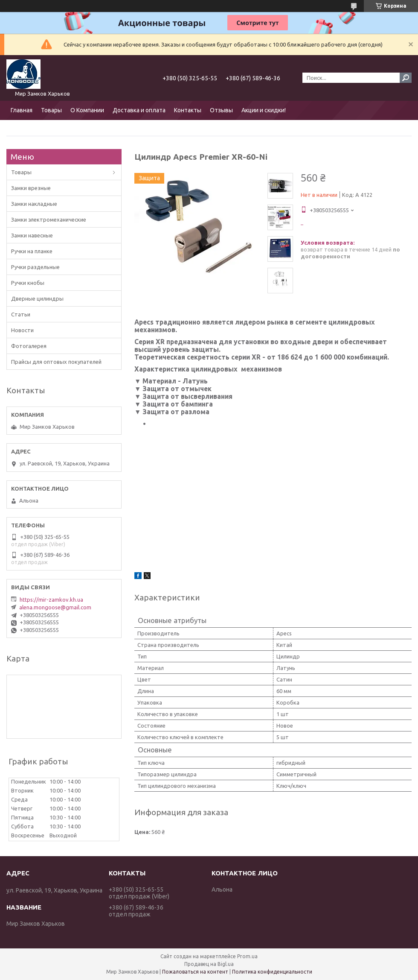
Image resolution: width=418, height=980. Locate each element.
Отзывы (221, 110)
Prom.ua (247, 956)
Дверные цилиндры (37, 298)
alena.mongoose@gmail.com (55, 607)
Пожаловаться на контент (195, 972)
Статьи (21, 314)
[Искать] (406, 78)
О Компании (87, 110)
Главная (22, 110)
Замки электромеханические (49, 219)
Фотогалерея (29, 346)
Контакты (188, 110)
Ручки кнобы (28, 283)
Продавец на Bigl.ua (209, 964)
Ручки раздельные (35, 267)
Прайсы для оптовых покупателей (56, 362)
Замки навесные (32, 235)
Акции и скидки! (264, 110)
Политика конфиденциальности (272, 972)
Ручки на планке (32, 251)
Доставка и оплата (139, 110)
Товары (51, 110)
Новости (22, 330)
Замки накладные (34, 204)
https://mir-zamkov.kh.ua (51, 600)
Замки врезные (31, 188)
